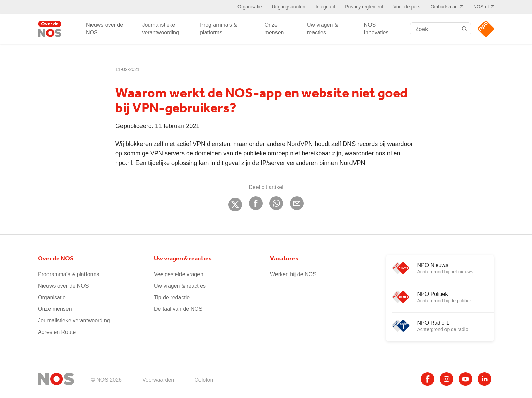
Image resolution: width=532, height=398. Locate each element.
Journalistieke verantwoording (160, 29)
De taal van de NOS (178, 309)
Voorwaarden (158, 380)
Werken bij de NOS (293, 274)
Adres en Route (57, 332)
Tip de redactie (172, 297)
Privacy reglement (364, 7)
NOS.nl (481, 7)
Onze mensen (274, 29)
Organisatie (250, 7)
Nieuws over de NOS (104, 29)
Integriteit (325, 7)
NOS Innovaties (376, 29)
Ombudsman (444, 7)
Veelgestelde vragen (179, 274)
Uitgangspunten (289, 7)
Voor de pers (407, 7)
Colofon (204, 380)
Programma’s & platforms (218, 29)
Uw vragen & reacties (323, 29)
